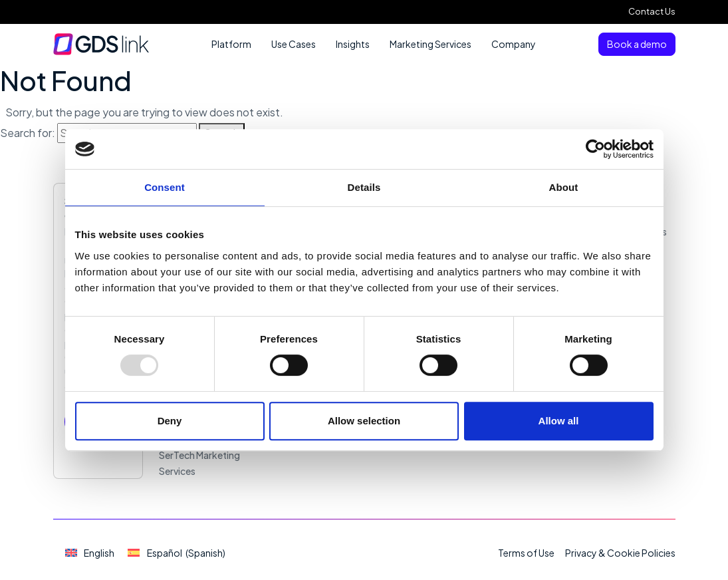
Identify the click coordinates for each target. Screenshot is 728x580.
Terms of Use (526, 553)
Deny (170, 421)
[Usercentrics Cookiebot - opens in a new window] (595, 149)
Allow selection (364, 421)
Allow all (559, 421)
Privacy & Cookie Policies (620, 553)
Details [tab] (364, 187)
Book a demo (637, 44)
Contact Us (652, 11)
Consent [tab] (165, 187)
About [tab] (564, 187)
